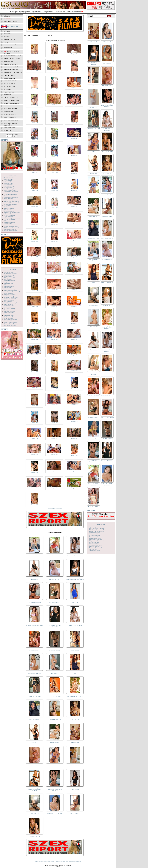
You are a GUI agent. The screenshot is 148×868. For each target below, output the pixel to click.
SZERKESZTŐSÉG (10, 128)
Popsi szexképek (8, 288)
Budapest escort (10, 117)
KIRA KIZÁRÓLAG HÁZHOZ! (55, 556)
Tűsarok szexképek (9, 321)
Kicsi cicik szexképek (9, 219)
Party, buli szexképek (9, 282)
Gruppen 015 (74, 123)
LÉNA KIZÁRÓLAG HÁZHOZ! (75, 556)
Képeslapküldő (60, 12)
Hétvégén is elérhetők (12, 64)
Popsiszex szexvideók (95, 546)
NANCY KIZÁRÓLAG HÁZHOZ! (94, 374)
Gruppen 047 (54, 306)
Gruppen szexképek (9, 208)
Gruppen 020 (54, 156)
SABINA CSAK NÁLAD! (35, 556)
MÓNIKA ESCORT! (55, 602)
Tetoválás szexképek (9, 313)
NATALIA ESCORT (34, 720)
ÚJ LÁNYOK (8, 34)
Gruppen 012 (74, 105)
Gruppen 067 (34, 423)
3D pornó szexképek (9, 178)
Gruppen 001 (34, 55)
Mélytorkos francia (12, 103)
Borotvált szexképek (9, 189)
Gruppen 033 (74, 223)
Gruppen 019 (34, 156)
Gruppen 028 (34, 206)
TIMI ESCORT (75, 743)
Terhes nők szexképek (9, 311)
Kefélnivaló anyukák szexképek (12, 218)
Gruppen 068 (54, 423)
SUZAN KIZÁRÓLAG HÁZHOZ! (55, 626)
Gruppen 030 (74, 206)
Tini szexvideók (93, 549)
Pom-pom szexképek (9, 286)
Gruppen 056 (54, 355)
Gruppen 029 (54, 207)
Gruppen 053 (54, 339)
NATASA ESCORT (34, 766)
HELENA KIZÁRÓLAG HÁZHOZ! (107, 106)
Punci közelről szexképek (10, 290)
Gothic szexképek (8, 207)
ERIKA (55, 766)
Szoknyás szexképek (9, 306)
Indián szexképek (8, 214)
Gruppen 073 (34, 454)
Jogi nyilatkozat (39, 861)
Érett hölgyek (10, 84)
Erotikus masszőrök (12, 67)
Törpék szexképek (8, 317)
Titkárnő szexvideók (94, 551)
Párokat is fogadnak (12, 100)
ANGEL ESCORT (75, 814)
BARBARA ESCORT (55, 650)
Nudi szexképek (8, 279)
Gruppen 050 (54, 323)
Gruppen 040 (34, 274)
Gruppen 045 (74, 289)
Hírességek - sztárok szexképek (12, 212)
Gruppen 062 (54, 389)
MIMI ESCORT (107, 305)
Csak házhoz (9, 61)
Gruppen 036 (74, 240)
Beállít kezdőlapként (49, 861)
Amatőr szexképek (8, 179)
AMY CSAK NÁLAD (35, 837)
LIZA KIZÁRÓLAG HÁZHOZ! (35, 625)
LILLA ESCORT (75, 650)
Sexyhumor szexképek (9, 296)
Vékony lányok (10, 75)
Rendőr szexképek (8, 293)
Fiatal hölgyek (10, 86)
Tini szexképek (8, 314)
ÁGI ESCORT (35, 579)
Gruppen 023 (54, 172)
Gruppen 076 (34, 472)
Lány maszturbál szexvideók (97, 541)
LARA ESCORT (75, 602)
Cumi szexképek (8, 196)
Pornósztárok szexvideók (96, 548)
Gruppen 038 (54, 257)
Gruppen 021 (74, 155)
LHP (5, 12)
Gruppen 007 (34, 89)
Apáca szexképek (8, 182)
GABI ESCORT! (107, 373)
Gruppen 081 (74, 488)
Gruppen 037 (34, 257)
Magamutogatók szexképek (11, 226)
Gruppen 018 (74, 138)
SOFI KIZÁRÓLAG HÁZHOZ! (75, 696)
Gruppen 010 (34, 106)
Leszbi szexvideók (94, 542)
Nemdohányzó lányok (12, 59)
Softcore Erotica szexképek (11, 297)
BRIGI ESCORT (94, 195)
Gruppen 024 (74, 173)
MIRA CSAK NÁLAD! (35, 696)
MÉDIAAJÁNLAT (9, 131)
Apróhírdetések (37, 12)
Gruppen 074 (54, 454)
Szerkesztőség (70, 861)
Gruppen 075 (74, 455)
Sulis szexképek (8, 301)
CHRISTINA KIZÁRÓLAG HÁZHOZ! (55, 790)
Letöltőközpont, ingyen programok (19, 12)
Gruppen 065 (54, 404)
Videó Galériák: (101, 524)
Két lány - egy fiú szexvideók (97, 531)
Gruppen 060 (74, 371)
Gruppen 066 (74, 404)
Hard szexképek (8, 210)
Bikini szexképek (8, 185)
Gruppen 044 (54, 289)
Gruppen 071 (54, 438)
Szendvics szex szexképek (10, 303)
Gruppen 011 (54, 105)
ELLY (94, 85)
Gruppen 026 (54, 190)
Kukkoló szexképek (9, 221)
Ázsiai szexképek (8, 183)
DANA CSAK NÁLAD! (55, 720)
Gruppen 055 (34, 355)
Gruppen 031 (34, 224)
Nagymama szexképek (9, 275)
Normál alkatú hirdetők (13, 73)
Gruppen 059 (54, 372)
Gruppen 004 (34, 71)
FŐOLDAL (7, 16)
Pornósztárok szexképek (10, 289)
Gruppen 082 (34, 505)
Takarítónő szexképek (9, 308)
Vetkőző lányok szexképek (10, 322)
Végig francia (9, 92)
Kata (75, 673)
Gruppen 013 (34, 123)
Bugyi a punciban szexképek (11, 192)
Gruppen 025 (34, 190)
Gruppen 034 (34, 241)
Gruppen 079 (34, 488)
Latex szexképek (8, 224)
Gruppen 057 (74, 355)
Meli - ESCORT (107, 63)
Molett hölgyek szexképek (10, 274)
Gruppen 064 (34, 406)
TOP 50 (6, 42)
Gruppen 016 (34, 140)
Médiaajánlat (78, 861)
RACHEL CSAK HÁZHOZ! (75, 625)
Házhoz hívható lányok (13, 56)
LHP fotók (8, 95)
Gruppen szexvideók (95, 535)
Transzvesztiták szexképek (10, 320)
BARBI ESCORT (55, 743)
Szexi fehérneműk (11, 81)
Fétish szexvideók (94, 534)
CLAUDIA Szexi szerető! (35, 602)
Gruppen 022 (34, 172)
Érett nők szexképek (9, 200)
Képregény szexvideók (95, 538)
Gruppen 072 (74, 438)
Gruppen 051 (74, 323)
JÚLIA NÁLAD (75, 789)
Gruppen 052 (34, 339)
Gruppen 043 (34, 291)
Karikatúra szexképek (9, 215)
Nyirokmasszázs (10, 114)
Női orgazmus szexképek (10, 278)
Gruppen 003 (74, 54)
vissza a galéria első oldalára (55, 509)
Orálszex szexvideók (95, 544)
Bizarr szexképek (8, 187)
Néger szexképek (8, 276)
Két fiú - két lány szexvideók (97, 530)
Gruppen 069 (74, 421)
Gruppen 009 (74, 88)
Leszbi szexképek (8, 225)
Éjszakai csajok (10, 106)
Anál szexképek (8, 180)
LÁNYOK (7, 31)
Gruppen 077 (54, 471)
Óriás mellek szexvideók (96, 545)
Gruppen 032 (54, 224)
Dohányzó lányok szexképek (11, 197)
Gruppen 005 (54, 71)
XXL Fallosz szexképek (10, 325)
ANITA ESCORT (75, 720)
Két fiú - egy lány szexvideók (97, 528)
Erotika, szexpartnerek (74, 12)
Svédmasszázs (9, 111)
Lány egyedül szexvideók (96, 539)
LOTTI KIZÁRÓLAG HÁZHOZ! (55, 814)
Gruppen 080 (54, 488)
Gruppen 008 (54, 89)
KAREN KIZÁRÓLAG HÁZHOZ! (35, 790)
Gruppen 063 (74, 389)
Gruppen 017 (54, 140)
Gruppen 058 (34, 372)
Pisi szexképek (7, 285)
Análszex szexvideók (95, 533)
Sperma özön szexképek (10, 299)
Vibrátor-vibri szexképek (10, 324)
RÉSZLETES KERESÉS (11, 22)
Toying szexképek (8, 318)
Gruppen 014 (54, 123)
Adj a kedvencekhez (60, 861)
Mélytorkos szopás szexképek (11, 228)
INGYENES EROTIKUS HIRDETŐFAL (11, 124)
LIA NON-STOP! (75, 766)
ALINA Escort (34, 743)
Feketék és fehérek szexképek (11, 203)
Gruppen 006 (74, 72)
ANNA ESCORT (107, 41)
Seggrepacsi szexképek (10, 294)
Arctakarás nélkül (11, 98)
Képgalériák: (12, 175)
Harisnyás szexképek (9, 211)
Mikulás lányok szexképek (10, 231)
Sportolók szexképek (9, 300)
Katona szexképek (8, 217)
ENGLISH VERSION (13, 26)
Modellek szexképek (9, 272)
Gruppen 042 (74, 273)
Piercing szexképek (9, 283)
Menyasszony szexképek (10, 229)
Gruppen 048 (74, 306)
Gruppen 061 (34, 388)
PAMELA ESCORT (35, 650)
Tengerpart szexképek (9, 310)
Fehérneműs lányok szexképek (12, 201)
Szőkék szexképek (8, 304)
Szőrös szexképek (8, 307)
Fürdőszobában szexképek (10, 204)
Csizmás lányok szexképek (11, 194)
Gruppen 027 (74, 190)
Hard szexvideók (94, 537)
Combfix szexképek (9, 193)
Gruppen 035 (54, 241)
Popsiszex (8, 89)
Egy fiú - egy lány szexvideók (97, 527)
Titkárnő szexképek (9, 315)
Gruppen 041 (54, 273)
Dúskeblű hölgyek (11, 70)
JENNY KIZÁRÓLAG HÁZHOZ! (75, 579)
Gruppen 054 (74, 339)
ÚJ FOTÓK (7, 37)
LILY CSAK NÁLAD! (55, 696)
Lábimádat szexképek (9, 222)
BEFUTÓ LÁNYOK (10, 39)
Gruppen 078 (74, 471)
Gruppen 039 (74, 257)
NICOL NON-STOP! (55, 579)
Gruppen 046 (34, 306)
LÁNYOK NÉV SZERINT (11, 121)
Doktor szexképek (8, 199)
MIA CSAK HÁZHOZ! (94, 439)
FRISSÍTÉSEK (8, 48)
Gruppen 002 (54, 55)
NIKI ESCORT (55, 673)
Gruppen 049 (34, 323)
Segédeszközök (10, 78)
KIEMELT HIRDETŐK (11, 45)
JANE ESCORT (35, 814)
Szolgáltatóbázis (49, 12)
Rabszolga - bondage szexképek (12, 292)
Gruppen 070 (34, 438)
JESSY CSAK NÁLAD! (35, 673)
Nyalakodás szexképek (10, 281)
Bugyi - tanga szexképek (10, 190)
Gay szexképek (8, 205)
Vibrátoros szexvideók (95, 552)
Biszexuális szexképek (9, 186)
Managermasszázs (11, 109)
